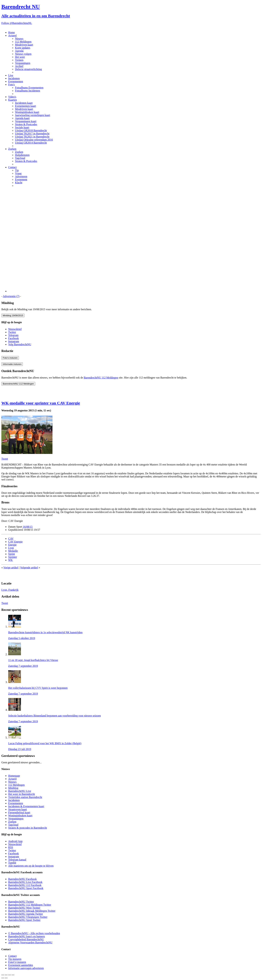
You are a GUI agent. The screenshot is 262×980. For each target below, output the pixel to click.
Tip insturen (15, 959)
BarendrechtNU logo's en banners (27, 936)
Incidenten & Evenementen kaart (26, 806)
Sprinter (13, 557)
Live (11, 75)
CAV (11, 539)
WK (10, 560)
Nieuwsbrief (15, 329)
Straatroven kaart (18, 809)
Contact (12, 167)
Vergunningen (23, 63)
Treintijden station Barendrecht (25, 797)
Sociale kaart (22, 127)
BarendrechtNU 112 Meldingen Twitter (30, 905)
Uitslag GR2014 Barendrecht (31, 143)
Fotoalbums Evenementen (29, 88)
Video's (12, 97)
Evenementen (16, 81)
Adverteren (21, 176)
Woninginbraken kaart (27, 112)
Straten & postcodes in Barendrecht (28, 828)
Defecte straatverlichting (28, 69)
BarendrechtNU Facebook (22, 879)
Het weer (20, 57)
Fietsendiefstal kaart (19, 812)
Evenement (21, 179)
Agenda (19, 51)
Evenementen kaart (25, 106)
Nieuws (19, 39)
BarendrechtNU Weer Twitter (24, 908)
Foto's (11, 85)
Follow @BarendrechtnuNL (17, 23)
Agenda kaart (22, 118)
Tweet (5, 459)
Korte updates (23, 48)
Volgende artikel (29, 568)
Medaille (13, 551)
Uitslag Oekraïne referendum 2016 (34, 140)
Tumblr (12, 863)
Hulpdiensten (22, 155)
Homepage (14, 776)
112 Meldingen (23, 42)
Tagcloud (20, 158)
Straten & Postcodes (26, 124)
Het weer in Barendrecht (22, 794)
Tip (17, 170)
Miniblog (13, 788)
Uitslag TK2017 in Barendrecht (32, 134)
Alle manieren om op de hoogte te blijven (31, 866)
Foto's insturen (10, 358)
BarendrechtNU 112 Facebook (25, 885)
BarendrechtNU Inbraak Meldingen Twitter (32, 911)
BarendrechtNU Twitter (21, 902)
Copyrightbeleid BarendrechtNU (26, 939)
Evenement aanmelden (21, 965)
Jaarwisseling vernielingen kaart (33, 115)
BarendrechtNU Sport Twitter (24, 920)
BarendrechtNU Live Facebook (25, 882)
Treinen (19, 60)
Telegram (13, 335)
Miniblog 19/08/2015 (13, 315)
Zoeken (12, 149)
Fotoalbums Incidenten (28, 91)
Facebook (13, 338)
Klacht (19, 183)
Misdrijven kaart (24, 45)
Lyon (11, 548)
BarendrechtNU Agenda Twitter (26, 914)
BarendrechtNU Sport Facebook (26, 888)
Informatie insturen (12, 364)
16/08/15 (28, 527)
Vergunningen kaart (26, 121)
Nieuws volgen (23, 54)
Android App (15, 841)
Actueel (12, 35)
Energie (12, 545)
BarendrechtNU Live (20, 791)
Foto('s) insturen (17, 962)
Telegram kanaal (17, 860)
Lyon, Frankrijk (10, 590)
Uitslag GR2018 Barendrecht (31, 130)
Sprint (11, 554)
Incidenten (14, 78)
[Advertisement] (134, 241)
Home (11, 32)
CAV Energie (15, 542)
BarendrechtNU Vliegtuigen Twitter (28, 917)
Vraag (18, 173)
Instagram (14, 341)
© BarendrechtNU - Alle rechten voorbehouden (34, 933)
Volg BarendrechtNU (20, 344)
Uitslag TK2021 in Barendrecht (32, 137)
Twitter (12, 332)
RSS (11, 847)
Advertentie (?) (11, 296)
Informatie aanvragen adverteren (26, 968)
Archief (19, 66)
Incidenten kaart (24, 103)
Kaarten (13, 100)
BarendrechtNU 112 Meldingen (101, 378)
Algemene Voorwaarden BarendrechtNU (30, 942)
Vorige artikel (11, 568)
